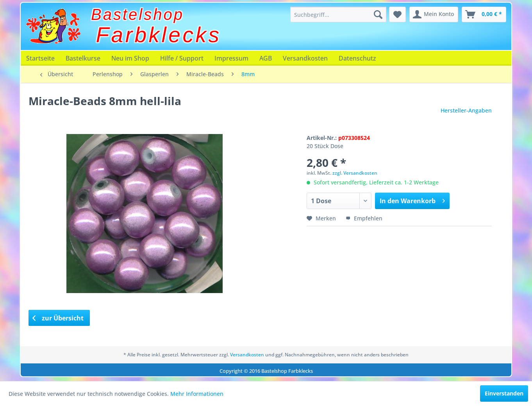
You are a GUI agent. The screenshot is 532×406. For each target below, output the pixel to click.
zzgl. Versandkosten (355, 173)
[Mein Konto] (434, 14)
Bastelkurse (83, 58)
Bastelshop (137, 14)
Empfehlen (364, 218)
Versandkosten (305, 58)
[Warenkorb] (484, 14)
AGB (266, 58)
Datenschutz (357, 58)
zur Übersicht (58, 318)
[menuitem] (338, 14)
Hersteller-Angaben (466, 110)
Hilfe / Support (182, 58)
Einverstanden (504, 393)
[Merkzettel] (397, 14)
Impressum (231, 58)
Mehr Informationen (197, 394)
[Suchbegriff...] (338, 14)
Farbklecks (159, 35)
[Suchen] (378, 14)
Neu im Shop (130, 58)
